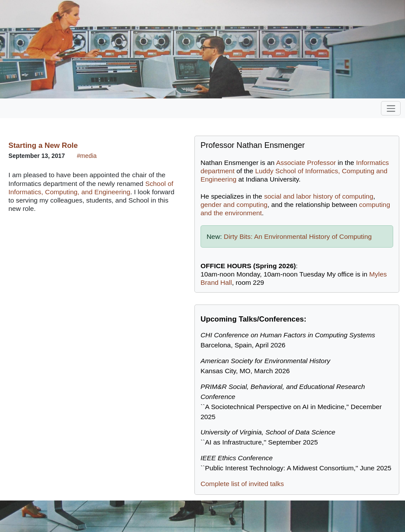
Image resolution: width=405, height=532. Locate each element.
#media (86, 156)
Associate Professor (306, 163)
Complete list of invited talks (242, 484)
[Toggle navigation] (391, 108)
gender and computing (234, 205)
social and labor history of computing (319, 196)
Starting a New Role (43, 145)
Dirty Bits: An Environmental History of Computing (298, 236)
